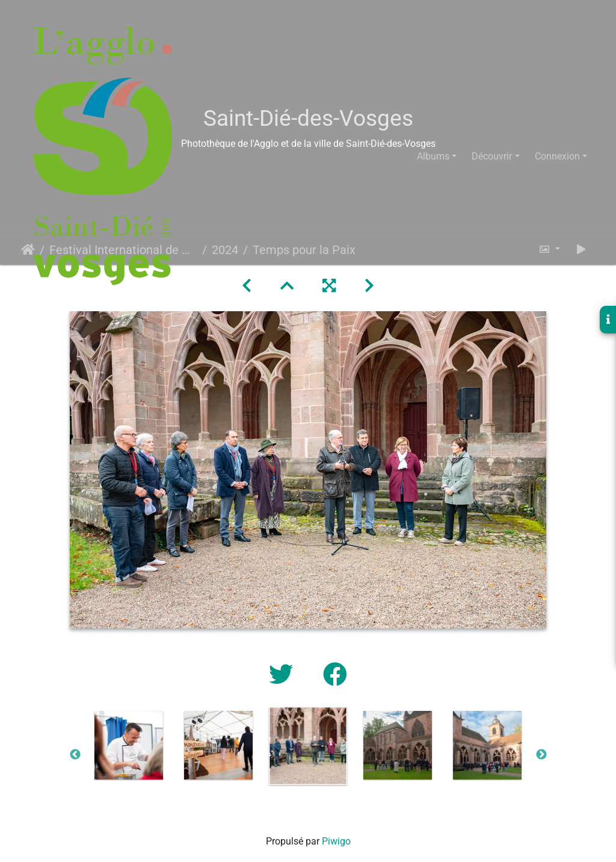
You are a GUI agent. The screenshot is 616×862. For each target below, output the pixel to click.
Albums (433, 156)
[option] (129, 745)
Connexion (557, 156)
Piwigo (336, 841)
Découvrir (492, 156)
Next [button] (541, 755)
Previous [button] (75, 755)
